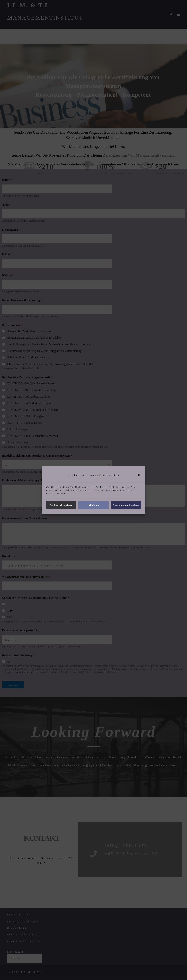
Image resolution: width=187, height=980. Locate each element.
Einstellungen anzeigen (126, 505)
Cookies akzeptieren (61, 505)
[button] (139, 475)
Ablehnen (93, 505)
